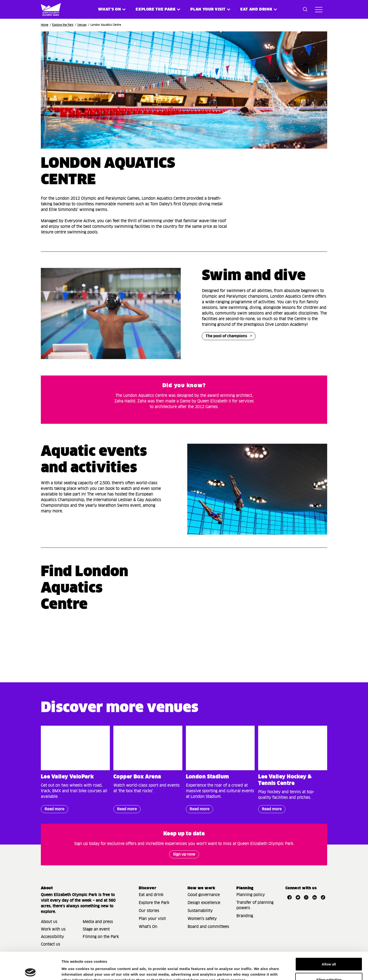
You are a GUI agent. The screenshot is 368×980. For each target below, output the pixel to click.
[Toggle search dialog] (305, 9)
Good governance (204, 895)
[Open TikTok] (323, 897)
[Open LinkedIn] (315, 897)
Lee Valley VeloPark (67, 777)
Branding (245, 916)
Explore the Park (156, 9)
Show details (246, 968)
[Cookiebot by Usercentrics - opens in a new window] (30, 971)
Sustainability (200, 911)
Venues (82, 25)
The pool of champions (226, 336)
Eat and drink (151, 895)
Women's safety (202, 919)
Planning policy (251, 895)
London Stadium (207, 777)
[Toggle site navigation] (319, 9)
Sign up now (184, 854)
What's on (109, 9)
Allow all (329, 937)
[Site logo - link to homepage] (48, 9)
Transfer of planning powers (255, 905)
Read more (53, 810)
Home (44, 25)
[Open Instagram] (306, 897)
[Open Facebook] (290, 897)
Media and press (98, 922)
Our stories (149, 911)
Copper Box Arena (137, 777)
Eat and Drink (256, 9)
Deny (329, 967)
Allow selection (329, 952)
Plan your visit (208, 9)
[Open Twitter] (298, 897)
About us (49, 922)
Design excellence (204, 903)
